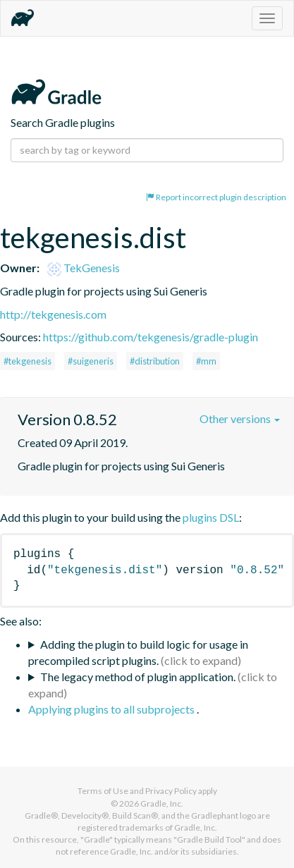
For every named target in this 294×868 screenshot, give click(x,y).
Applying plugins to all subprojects (112, 709)
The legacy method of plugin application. (138, 677)
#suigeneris (91, 361)
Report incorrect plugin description (216, 197)
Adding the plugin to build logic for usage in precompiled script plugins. (138, 652)
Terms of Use (103, 791)
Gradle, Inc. (162, 803)
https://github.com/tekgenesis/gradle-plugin (151, 337)
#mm (206, 361)
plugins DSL (211, 517)
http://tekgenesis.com (53, 314)
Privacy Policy (171, 791)
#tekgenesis (27, 361)
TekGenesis (84, 268)
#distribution (155, 361)
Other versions (240, 418)
